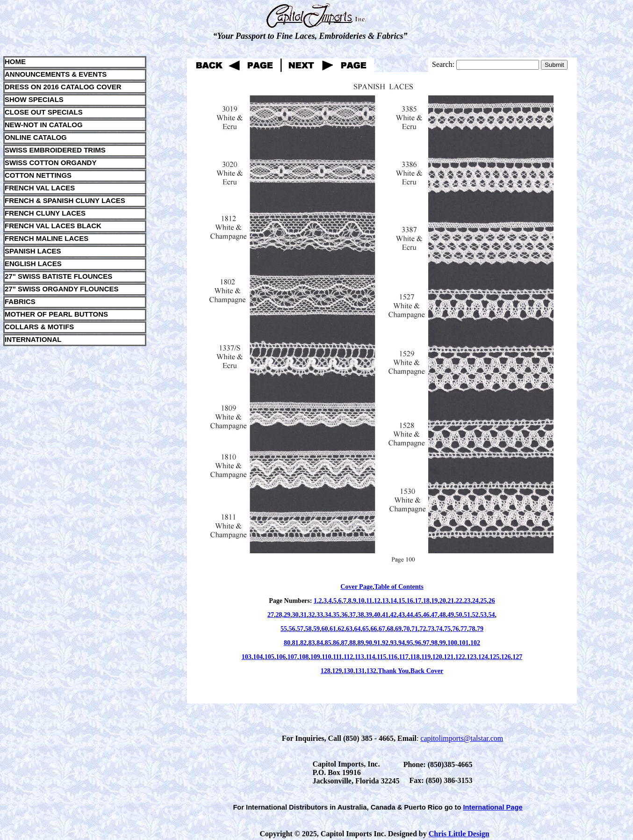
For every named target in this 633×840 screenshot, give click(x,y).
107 (292, 657)
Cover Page (356, 587)
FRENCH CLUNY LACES (45, 213)
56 (292, 629)
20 (443, 601)
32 (312, 615)
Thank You (393, 671)
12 (377, 601)
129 (337, 671)
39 (369, 615)
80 (287, 643)
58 (309, 629)
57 (300, 629)
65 (366, 629)
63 (349, 629)
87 (345, 643)
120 (437, 657)
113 (360, 657)
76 (456, 629)
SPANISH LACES (33, 251)
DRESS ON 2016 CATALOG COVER (63, 87)
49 (451, 615)
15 (402, 601)
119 (426, 657)
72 (423, 629)
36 (345, 615)
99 (443, 643)
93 (394, 643)
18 (426, 601)
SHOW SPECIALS (34, 99)
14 (394, 601)
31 (303, 615)
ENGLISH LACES (33, 264)
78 (472, 629)
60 (325, 629)
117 (404, 657)
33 (320, 615)
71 (415, 629)
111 (337, 657)
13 (385, 601)
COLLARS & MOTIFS (39, 327)
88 (352, 643)
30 (295, 615)
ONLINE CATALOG (36, 137)
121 (449, 657)
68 (390, 629)
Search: (443, 64)
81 (295, 643)
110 (326, 657)
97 (426, 643)
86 (336, 643)
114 (370, 657)
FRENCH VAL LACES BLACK (53, 226)
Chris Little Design (459, 834)
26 (492, 601)
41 (385, 615)
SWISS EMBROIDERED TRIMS (55, 150)
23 (467, 601)
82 (303, 643)
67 (382, 629)
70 (407, 629)
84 (320, 643)
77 (464, 629)
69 (398, 629)
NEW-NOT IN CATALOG (44, 125)
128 (326, 671)
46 (426, 615)
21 (451, 601)
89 (361, 643)
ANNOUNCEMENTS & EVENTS (56, 74)
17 (418, 601)
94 (402, 643)
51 (467, 615)
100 (452, 643)
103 (247, 657)
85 (328, 643)
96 (418, 643)
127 (517, 657)
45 (418, 615)
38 (361, 615)
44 (410, 615)
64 (358, 629)
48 (443, 615)
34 (328, 615)
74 (439, 629)
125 (494, 657)
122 (460, 657)
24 (475, 601)
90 (369, 643)
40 (377, 615)
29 (287, 615)
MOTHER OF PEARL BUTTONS (56, 314)
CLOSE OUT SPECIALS (44, 112)
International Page (493, 807)
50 (459, 615)
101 (464, 643)
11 (369, 601)
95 (410, 643)
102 (475, 643)
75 (447, 629)
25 (483, 601)
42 (394, 615)
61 (333, 629)
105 (270, 657)
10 (361, 601)
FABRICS (20, 301)
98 (434, 643)
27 (271, 615)
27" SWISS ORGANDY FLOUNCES (62, 289)
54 (492, 615)
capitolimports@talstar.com (462, 738)
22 (459, 601)
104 (258, 657)
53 (483, 615)
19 (434, 601)
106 (281, 657)
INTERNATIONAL (33, 339)
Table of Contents (399, 587)
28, (280, 615)
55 (284, 629)
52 (475, 615)
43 (402, 615)
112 (348, 657)
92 (385, 643)
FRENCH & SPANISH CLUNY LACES (65, 200)
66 (374, 629)
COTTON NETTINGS (38, 175)
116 (393, 657)
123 (471, 657)
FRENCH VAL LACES (40, 188)
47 (434, 615)
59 (316, 629)
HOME (15, 62)
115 (381, 657)
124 (483, 657)
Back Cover (427, 671)
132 (371, 671)
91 (377, 643)
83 (312, 643)
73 (431, 629)
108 (304, 657)
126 (506, 657)
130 (349, 671)
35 (336, 615)
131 (360, 671)
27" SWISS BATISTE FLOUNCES (58, 276)
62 (341, 629)
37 (352, 615)
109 (315, 657)
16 (410, 601)
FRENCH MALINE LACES (47, 238)
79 (480, 629)
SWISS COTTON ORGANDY (50, 163)
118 (415, 657)
